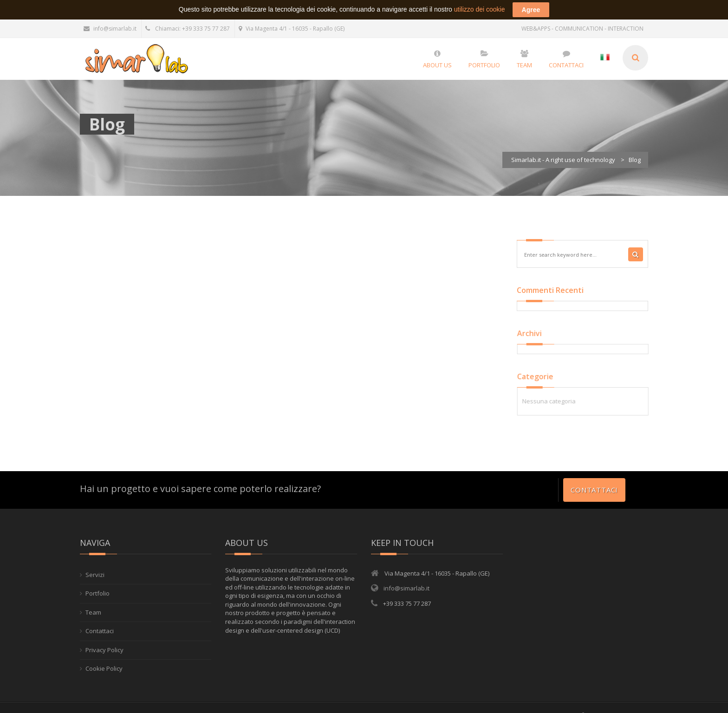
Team (93, 609)
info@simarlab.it (110, 26)
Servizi (95, 572)
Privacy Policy (104, 647)
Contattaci (594, 487)
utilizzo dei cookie (480, 6)
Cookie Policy (104, 666)
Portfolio (97, 590)
